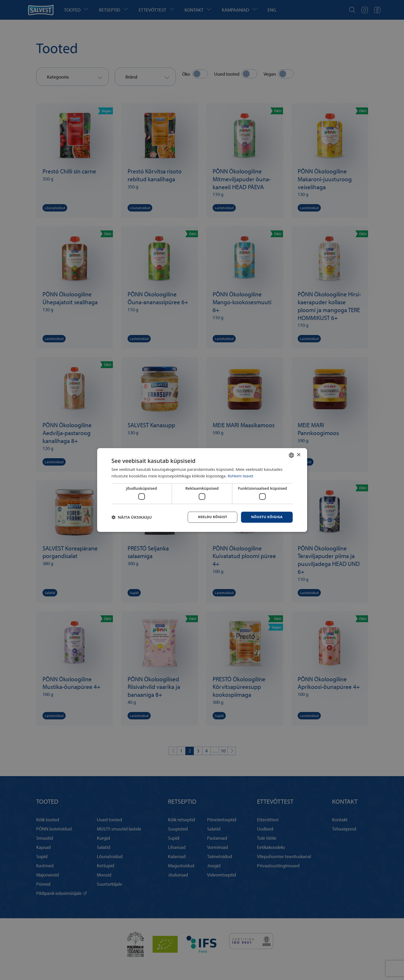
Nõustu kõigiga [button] (266, 517)
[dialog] (202, 490)
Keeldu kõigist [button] (209, 517)
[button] (132, 517)
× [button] (299, 454)
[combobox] (291, 455)
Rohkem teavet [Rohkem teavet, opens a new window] (241, 476)
